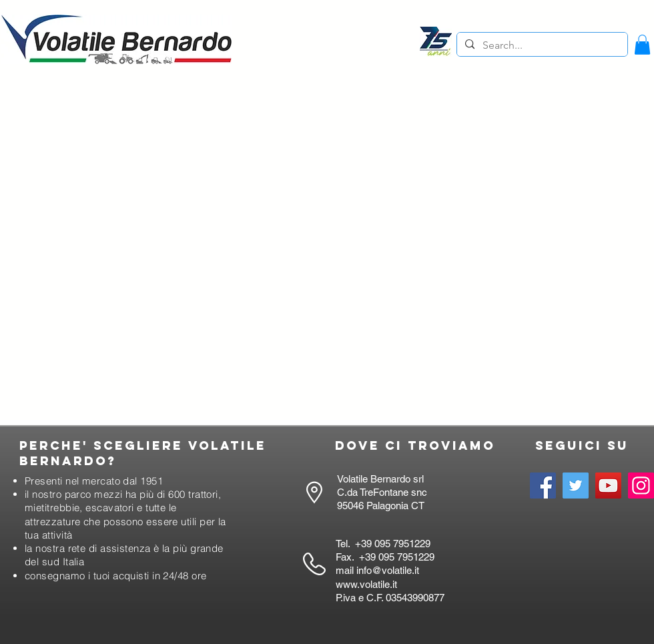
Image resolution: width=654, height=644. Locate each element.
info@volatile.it (388, 570)
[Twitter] (576, 486)
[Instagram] (641, 486)
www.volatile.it (366, 584)
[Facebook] (543, 486)
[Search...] (541, 45)
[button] (642, 45)
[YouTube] (608, 486)
